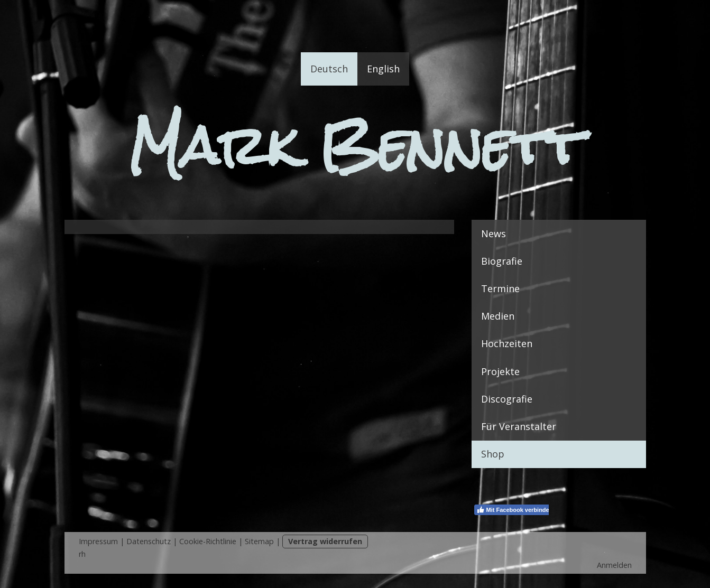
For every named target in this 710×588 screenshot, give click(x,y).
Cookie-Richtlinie (208, 541)
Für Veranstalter (519, 426)
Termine (500, 288)
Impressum (98, 541)
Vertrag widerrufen (325, 541)
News (494, 234)
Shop (493, 454)
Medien (498, 316)
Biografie (502, 261)
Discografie (507, 399)
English (383, 69)
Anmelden (614, 565)
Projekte (500, 371)
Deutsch (329, 69)
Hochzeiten (507, 343)
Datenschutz (149, 541)
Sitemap (259, 541)
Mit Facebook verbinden (515, 510)
